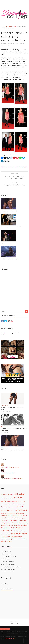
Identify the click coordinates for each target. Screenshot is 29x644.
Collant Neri (16, 167)
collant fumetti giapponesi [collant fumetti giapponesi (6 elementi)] (11, 507)
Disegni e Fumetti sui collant (7, 556)
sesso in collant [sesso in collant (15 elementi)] (15, 534)
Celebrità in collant (13, 26)
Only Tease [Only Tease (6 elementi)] (8, 528)
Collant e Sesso (5, 584)
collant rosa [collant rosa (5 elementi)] (13, 513)
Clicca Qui (4, 333)
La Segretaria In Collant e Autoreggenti (10, 467)
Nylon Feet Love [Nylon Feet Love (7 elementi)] (10, 525)
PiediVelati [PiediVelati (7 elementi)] (14, 528)
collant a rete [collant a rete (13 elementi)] (21, 502)
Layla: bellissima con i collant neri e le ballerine (12, 478)
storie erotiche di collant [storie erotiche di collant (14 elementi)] (15, 537)
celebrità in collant (10, 167)
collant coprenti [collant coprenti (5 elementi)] (18, 504)
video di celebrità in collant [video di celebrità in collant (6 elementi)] (20, 539)
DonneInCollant (4, 406)
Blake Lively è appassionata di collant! (10, 259)
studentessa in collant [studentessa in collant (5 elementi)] (6, 539)
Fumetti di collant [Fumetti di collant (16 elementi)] (12, 518)
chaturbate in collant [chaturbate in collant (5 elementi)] (13, 502)
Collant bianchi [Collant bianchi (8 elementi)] (11, 504)
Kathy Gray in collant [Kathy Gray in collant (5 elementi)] (8, 520)
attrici (6, 167)
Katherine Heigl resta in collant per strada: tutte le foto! (15, 177)
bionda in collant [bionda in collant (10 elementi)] (6, 494)
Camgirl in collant (5, 551)
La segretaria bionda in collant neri (14, 186)
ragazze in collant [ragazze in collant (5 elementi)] (16, 531)
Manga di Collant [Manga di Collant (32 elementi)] (18, 523)
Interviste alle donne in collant (8, 564)
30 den (3, 167)
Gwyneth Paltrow (22, 167)
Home (6, 26)
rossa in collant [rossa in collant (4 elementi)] (23, 531)
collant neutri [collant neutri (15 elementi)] (6, 513)
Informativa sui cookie (10, 638)
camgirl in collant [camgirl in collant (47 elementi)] (18, 494)
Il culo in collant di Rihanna (7, 243)
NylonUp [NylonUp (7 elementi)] (23, 525)
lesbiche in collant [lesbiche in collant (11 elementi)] (18, 520)
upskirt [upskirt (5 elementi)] (12, 539)
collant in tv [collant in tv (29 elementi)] (10, 510)
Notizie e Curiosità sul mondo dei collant (10, 567)
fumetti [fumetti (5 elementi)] (20, 516)
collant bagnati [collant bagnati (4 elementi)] (4, 504)
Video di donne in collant (7, 572)
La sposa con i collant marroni (8, 473)
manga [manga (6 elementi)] (25, 520)
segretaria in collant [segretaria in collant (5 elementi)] (5, 534)
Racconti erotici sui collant (7, 569)
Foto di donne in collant (17, 44)
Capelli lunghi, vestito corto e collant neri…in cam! (12, 227)
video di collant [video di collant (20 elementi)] (6, 541)
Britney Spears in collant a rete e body (10, 211)
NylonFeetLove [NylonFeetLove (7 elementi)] (17, 525)
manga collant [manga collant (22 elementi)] (6, 523)
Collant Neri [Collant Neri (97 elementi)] (21, 510)
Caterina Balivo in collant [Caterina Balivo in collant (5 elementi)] (6, 498)
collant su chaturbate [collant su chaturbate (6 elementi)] (13, 516)
